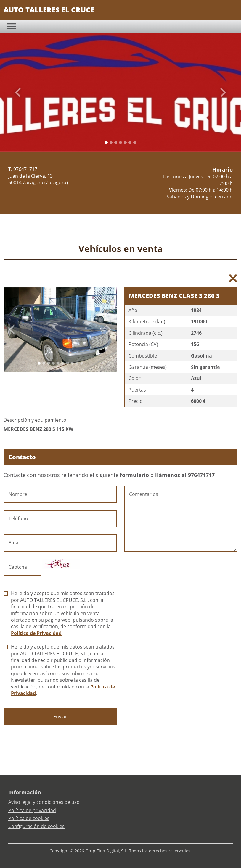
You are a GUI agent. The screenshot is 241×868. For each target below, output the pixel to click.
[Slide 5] (130, 143)
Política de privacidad (32, 810)
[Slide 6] (135, 143)
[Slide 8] (77, 363)
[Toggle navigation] (12, 26)
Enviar (60, 717)
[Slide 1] (111, 143)
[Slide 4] (125, 143)
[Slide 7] (72, 363)
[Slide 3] (120, 143)
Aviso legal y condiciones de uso (44, 802)
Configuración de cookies (36, 826)
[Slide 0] (106, 143)
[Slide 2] (116, 143)
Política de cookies (29, 818)
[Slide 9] (82, 363)
